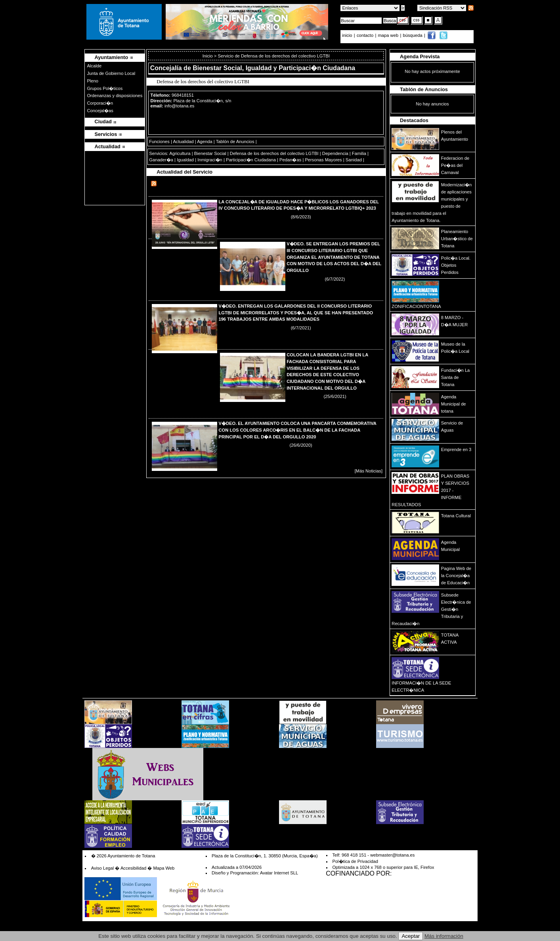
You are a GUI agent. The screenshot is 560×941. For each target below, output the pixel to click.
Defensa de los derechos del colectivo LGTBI (274, 153)
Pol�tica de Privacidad (355, 861)
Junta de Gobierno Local (111, 73)
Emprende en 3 (456, 449)
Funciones (159, 142)
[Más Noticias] (369, 471)
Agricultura (180, 153)
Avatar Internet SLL (279, 873)
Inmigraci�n (210, 160)
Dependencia (335, 153)
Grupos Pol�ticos (105, 88)
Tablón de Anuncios (235, 142)
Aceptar (411, 936)
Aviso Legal (103, 868)
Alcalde (94, 66)
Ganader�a (161, 160)
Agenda (205, 142)
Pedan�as (290, 160)
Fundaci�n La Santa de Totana (456, 377)
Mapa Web (164, 868)
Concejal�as (100, 111)
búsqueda (413, 35)
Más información (444, 936)
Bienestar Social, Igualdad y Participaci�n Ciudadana (274, 68)
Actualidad (183, 142)
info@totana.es (179, 106)
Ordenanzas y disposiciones (115, 96)
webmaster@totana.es (392, 855)
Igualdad (185, 160)
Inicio (208, 56)
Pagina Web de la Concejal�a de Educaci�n (456, 576)
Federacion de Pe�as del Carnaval (455, 165)
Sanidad (354, 160)
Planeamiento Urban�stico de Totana (457, 239)
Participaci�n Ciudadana (251, 160)
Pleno (93, 81)
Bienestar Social (210, 153)
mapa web (389, 35)
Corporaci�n (100, 103)
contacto (365, 35)
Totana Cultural (456, 516)
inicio (348, 35)
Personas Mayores (323, 160)
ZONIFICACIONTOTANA (416, 306)
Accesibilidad (133, 868)
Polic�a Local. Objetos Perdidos (456, 265)
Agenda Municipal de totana (454, 404)
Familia (359, 153)
